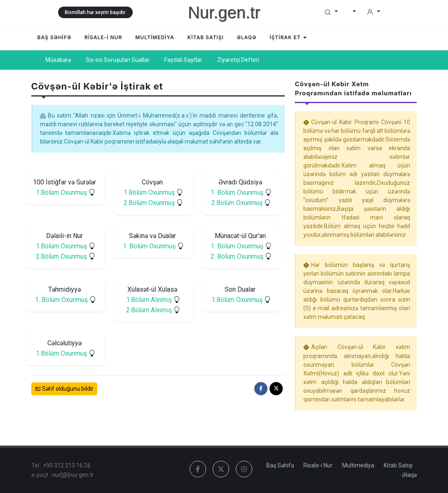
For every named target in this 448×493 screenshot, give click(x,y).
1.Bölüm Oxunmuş (61, 192)
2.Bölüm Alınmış (149, 310)
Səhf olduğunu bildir (64, 389)
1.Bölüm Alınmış (149, 300)
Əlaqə (409, 475)
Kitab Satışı (398, 465)
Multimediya (358, 465)
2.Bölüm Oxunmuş (149, 203)
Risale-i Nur (318, 465)
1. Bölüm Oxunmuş (237, 192)
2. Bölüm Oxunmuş (237, 256)
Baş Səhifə (280, 465)
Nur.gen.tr (224, 12)
